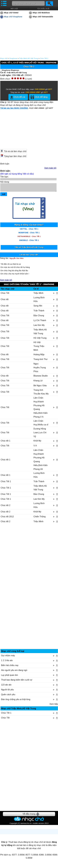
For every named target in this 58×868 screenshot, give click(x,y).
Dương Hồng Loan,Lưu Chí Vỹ (40, 434)
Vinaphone (13, 58)
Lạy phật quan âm (9, 677)
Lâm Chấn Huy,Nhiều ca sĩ (41, 424)
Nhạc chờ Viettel (11, 13)
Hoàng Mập (39, 356)
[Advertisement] (29, 557)
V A (35, 447)
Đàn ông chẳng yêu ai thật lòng (16, 701)
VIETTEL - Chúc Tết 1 (29, 231)
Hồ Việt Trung (40, 340)
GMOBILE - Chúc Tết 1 (29, 242)
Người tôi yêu (7, 691)
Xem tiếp (54, 706)
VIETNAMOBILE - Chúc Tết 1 (29, 238)
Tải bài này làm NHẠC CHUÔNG (14, 108)
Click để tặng (41, 97)
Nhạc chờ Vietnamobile (43, 17)
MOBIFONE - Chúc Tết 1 (29, 234)
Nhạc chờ (4, 58)
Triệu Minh (38, 295)
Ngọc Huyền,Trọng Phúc (40, 369)
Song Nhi (38, 307)
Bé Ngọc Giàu (40, 387)
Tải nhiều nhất (43, 9)
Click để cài (20, 97)
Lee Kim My (39, 327)
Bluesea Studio (41, 377)
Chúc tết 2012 (7, 518)
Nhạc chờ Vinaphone (13, 17)
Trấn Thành (39, 312)
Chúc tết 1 (5, 442)
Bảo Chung (39, 317)
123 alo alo (6, 686)
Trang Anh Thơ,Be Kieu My (41, 394)
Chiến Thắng (40, 518)
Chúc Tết (5, 295)
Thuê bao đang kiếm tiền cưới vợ (17, 681)
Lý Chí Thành (40, 322)
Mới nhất (14, 9)
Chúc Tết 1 (44, 58)
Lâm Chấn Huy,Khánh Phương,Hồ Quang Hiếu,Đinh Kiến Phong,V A (41, 409)
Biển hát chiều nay (10, 667)
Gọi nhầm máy (8, 657)
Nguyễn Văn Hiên (17, 260)
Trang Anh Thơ (40, 361)
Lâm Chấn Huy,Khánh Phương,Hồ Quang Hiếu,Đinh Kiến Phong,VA (41, 461)
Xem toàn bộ (50, 168)
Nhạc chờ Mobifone (41, 13)
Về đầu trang (29, 815)
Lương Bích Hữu (39, 301)
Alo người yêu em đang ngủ (14, 672)
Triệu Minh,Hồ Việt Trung (29, 58)
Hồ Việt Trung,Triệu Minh (39, 348)
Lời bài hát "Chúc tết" (29, 256)
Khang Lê (38, 382)
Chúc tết (5, 301)
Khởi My (37, 442)
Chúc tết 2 (5, 507)
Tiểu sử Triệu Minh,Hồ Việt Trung (29, 249)
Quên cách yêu (8, 696)
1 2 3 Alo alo (7, 662)
